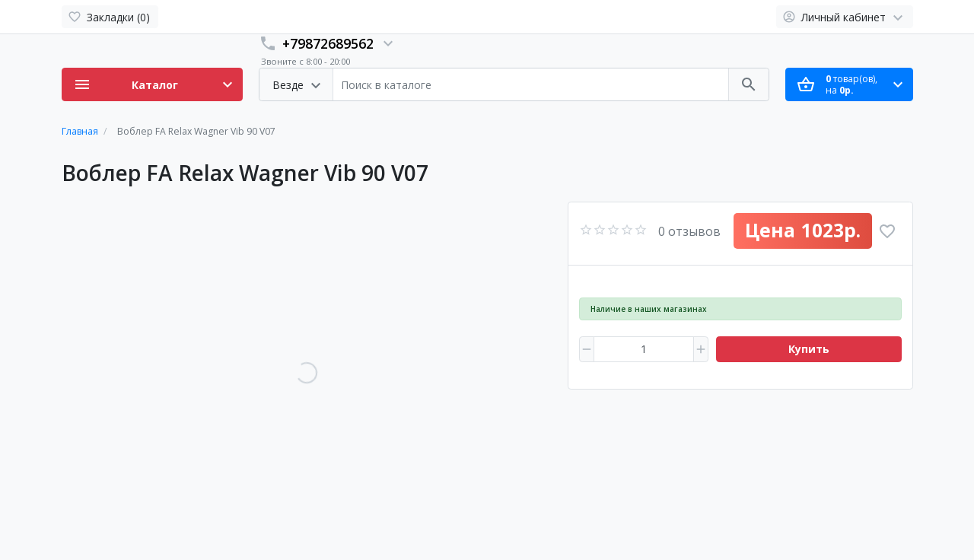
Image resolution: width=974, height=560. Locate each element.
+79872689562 (328, 43)
